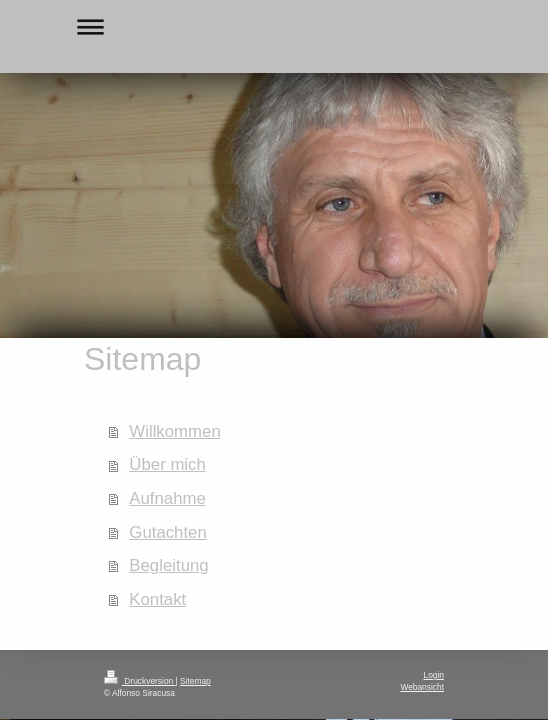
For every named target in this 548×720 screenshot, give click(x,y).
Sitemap (195, 681)
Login (434, 675)
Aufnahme (167, 498)
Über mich (167, 464)
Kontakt (157, 599)
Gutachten (167, 532)
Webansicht (422, 687)
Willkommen (174, 431)
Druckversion (140, 681)
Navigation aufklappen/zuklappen (274, 26)
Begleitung (168, 565)
